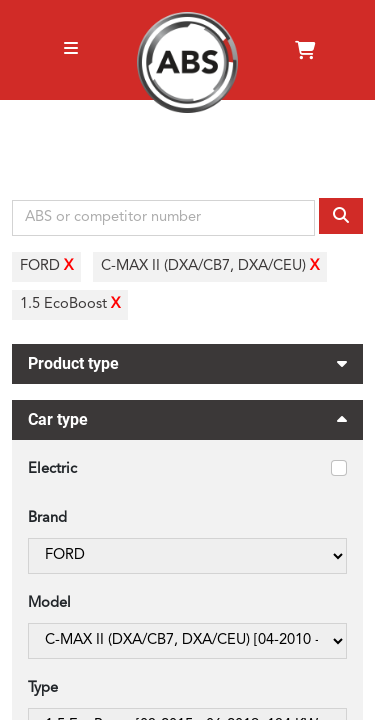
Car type (187, 423)
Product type (187, 361)
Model (49, 603)
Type (43, 688)
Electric (52, 469)
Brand (47, 518)
